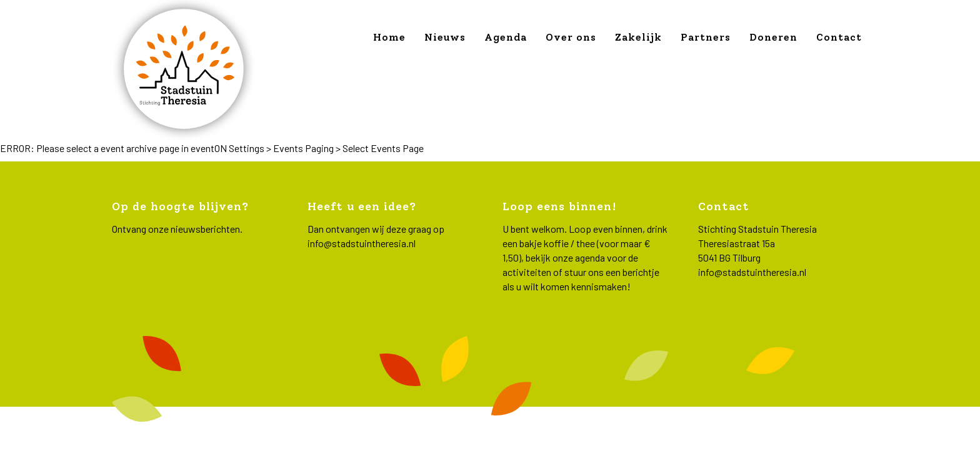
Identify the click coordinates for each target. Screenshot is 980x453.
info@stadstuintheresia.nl (362, 243)
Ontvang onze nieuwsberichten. (177, 229)
